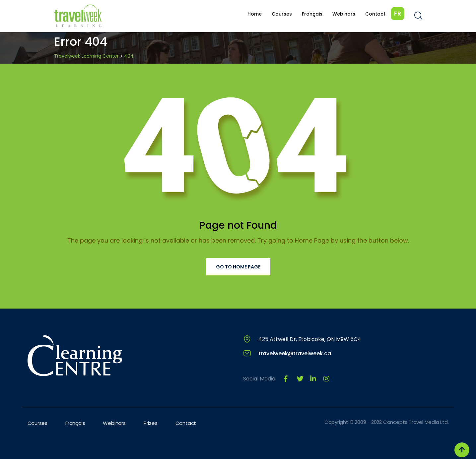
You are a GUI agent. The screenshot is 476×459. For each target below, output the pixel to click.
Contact (375, 14)
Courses (282, 14)
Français (312, 14)
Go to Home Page (238, 267)
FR (398, 13)
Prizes (151, 423)
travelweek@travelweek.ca (295, 353)
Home (255, 14)
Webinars (344, 14)
